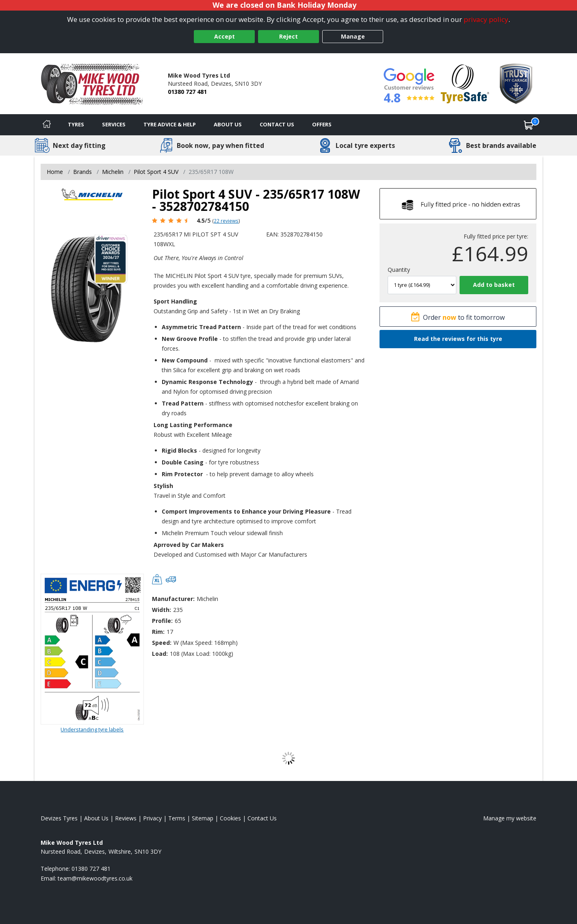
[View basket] (529, 125)
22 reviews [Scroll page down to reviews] (226, 221)
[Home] (47, 125)
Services (114, 124)
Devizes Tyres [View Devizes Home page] (59, 818)
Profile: (162, 621)
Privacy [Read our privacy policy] (152, 818)
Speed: (162, 643)
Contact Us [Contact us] (277, 124)
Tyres (76, 124)
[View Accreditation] (465, 83)
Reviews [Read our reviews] (126, 818)
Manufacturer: (173, 599)
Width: (162, 610)
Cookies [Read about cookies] (230, 818)
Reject (288, 36)
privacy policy (486, 19)
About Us (228, 124)
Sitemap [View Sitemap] (203, 818)
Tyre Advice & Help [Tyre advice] (170, 124)
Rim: (158, 632)
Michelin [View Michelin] (113, 172)
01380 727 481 (187, 92)
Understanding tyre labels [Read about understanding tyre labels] (92, 729)
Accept (225, 36)
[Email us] (95, 878)
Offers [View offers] (322, 124)
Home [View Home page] (55, 172)
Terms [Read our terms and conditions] (177, 818)
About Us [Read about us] (96, 818)
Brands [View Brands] (82, 172)
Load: (160, 654)
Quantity (399, 270)
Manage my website (510, 818)
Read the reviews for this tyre (458, 339)
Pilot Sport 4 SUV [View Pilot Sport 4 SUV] (156, 172)
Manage (353, 36)
